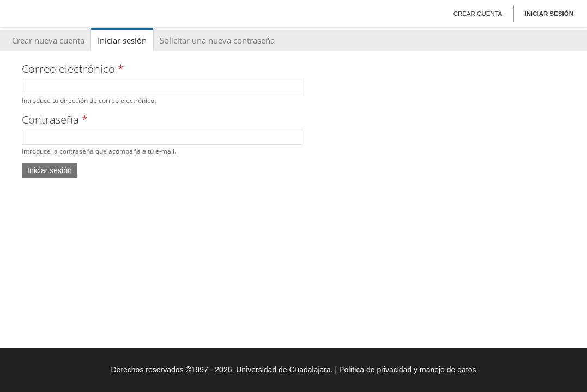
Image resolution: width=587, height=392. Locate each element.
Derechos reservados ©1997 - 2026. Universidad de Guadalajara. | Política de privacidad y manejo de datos (293, 370)
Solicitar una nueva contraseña (217, 40)
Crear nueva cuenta (48, 40)
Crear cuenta (478, 14)
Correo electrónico (73, 69)
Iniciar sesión (549, 14)
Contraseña (55, 120)
